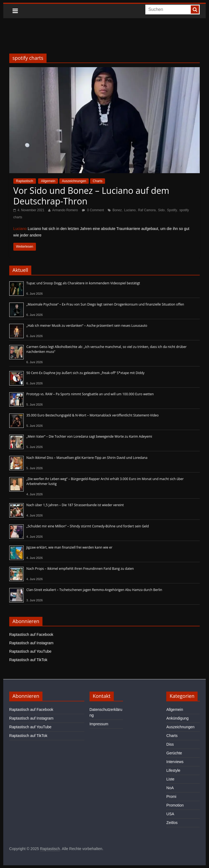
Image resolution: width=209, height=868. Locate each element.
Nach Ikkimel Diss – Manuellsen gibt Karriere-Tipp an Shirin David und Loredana (87, 458)
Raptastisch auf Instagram (31, 643)
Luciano (130, 210)
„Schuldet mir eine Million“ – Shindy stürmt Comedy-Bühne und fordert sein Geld (88, 526)
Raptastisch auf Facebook (31, 634)
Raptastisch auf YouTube (30, 651)
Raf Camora (147, 210)
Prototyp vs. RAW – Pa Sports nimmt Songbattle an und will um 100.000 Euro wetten (90, 394)
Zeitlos (172, 823)
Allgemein (48, 181)
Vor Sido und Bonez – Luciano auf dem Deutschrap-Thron (91, 196)
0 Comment (93, 210)
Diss (170, 744)
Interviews (175, 762)
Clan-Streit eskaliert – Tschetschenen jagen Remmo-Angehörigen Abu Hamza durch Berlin (94, 590)
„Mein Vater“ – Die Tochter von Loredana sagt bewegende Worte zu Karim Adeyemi (89, 436)
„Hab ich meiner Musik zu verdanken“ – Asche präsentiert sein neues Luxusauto (87, 326)
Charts (98, 181)
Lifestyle (173, 770)
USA (170, 814)
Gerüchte (174, 753)
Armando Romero (65, 210)
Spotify (172, 210)
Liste (170, 779)
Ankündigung (177, 718)
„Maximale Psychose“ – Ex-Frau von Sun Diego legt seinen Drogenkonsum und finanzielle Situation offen (105, 304)
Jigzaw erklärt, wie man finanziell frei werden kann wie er (69, 547)
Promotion (175, 805)
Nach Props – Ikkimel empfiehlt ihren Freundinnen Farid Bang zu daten (80, 569)
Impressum (99, 724)
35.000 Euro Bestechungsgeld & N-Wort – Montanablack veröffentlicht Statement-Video (93, 415)
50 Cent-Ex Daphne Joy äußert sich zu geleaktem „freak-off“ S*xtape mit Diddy (85, 373)
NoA (170, 788)
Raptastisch (25, 181)
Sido (161, 210)
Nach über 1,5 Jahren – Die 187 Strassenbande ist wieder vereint (75, 505)
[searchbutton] (195, 10)
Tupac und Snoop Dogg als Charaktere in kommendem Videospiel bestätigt (83, 283)
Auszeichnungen (74, 181)
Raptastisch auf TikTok (28, 660)
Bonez (117, 210)
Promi (171, 797)
